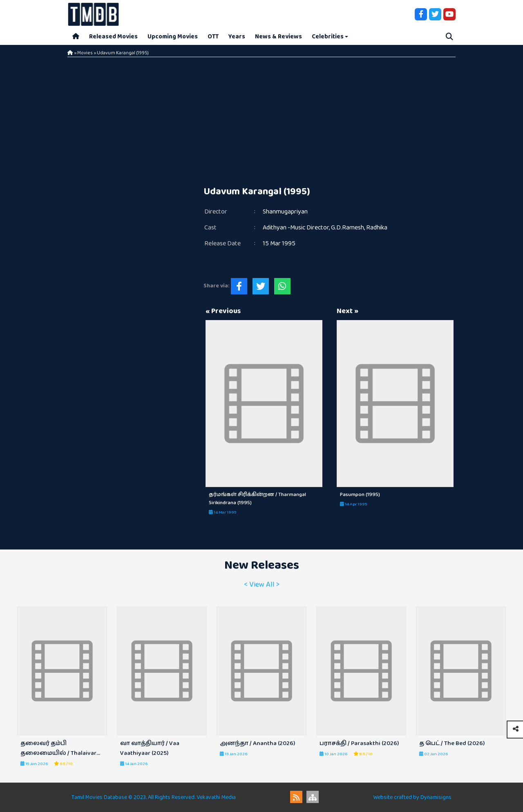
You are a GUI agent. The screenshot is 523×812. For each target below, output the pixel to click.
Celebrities (328, 37)
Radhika (377, 228)
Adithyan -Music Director (296, 228)
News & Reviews (278, 37)
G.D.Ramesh (348, 228)
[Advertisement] (261, 118)
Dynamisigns (436, 797)
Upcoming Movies (173, 37)
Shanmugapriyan (285, 212)
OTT (213, 37)
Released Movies (113, 37)
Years (237, 37)
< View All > (262, 585)
